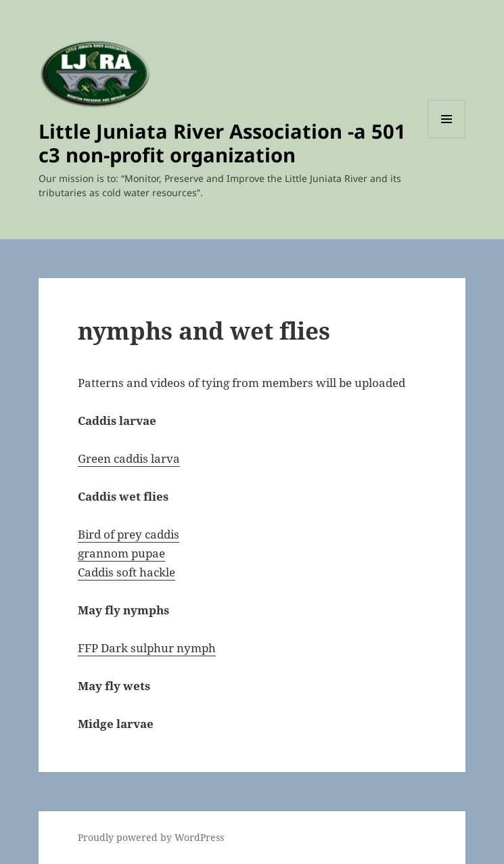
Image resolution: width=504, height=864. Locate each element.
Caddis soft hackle (127, 572)
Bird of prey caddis (129, 534)
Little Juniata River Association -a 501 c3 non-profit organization (222, 143)
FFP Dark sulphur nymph (147, 648)
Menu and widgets (447, 138)
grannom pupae (121, 553)
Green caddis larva (129, 458)
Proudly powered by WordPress (151, 837)
